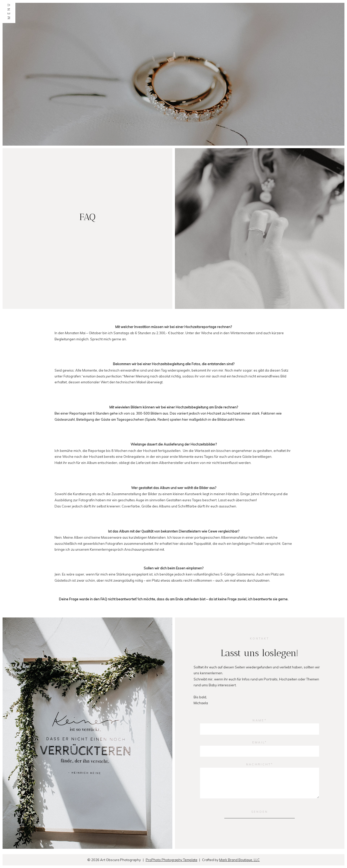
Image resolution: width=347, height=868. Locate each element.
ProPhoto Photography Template (172, 860)
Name (258, 720)
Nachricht (259, 764)
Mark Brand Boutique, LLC (239, 860)
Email (259, 742)
